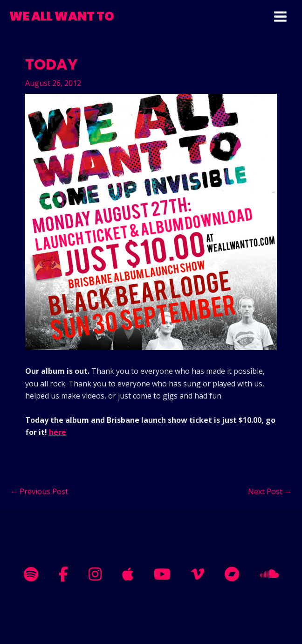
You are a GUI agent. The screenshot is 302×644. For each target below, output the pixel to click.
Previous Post (39, 491)
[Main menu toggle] (280, 17)
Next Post (270, 491)
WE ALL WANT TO (62, 16)
